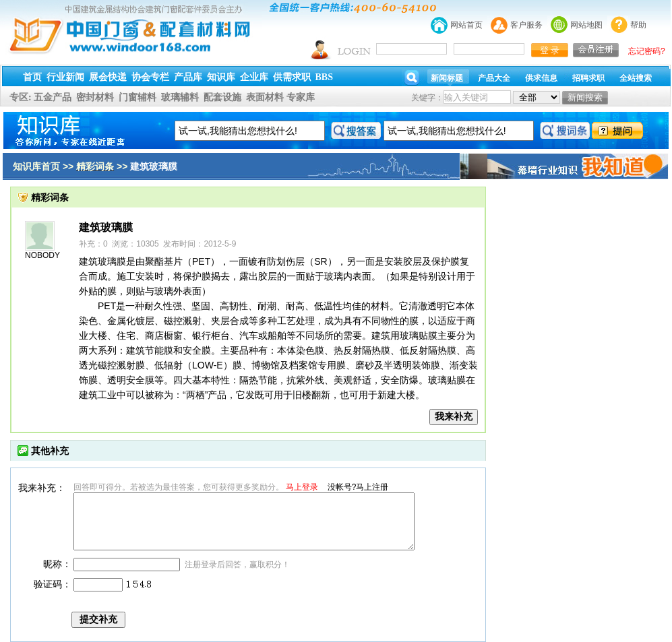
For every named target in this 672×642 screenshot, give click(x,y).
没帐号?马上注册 (358, 487)
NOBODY (42, 255)
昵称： (57, 564)
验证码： (53, 584)
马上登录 (302, 487)
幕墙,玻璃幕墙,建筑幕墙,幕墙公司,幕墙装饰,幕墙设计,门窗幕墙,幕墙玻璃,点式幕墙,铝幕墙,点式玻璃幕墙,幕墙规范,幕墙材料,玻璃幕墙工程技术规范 (336, 56)
